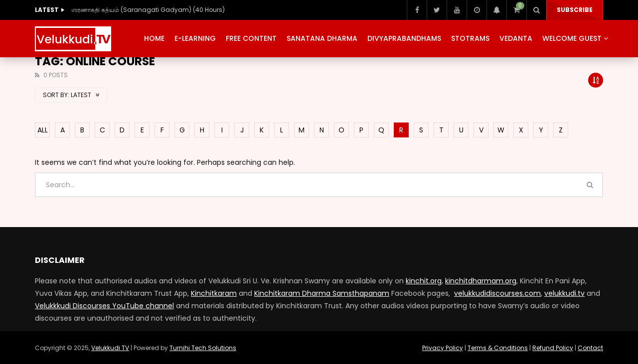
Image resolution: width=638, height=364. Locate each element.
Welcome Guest (572, 38)
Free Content (251, 38)
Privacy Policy (443, 348)
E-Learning (195, 38)
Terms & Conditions (498, 348)
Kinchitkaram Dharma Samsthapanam (322, 293)
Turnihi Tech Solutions (203, 348)
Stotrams (470, 38)
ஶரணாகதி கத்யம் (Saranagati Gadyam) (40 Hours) (148, 10)
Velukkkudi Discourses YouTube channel (104, 306)
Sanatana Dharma (322, 38)
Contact (590, 348)
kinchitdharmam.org (481, 281)
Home (154, 38)
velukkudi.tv (564, 293)
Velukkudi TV (110, 348)
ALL (43, 130)
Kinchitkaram (214, 293)
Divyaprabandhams (404, 38)
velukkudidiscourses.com (497, 293)
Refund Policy (553, 348)
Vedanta (516, 38)
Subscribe (575, 10)
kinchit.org (424, 281)
